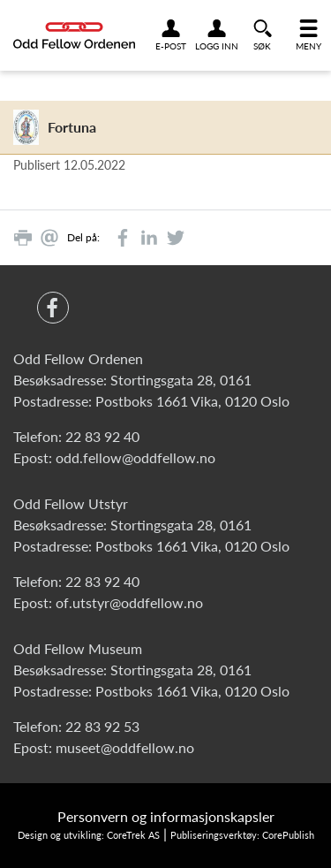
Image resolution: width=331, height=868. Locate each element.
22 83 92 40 (102, 436)
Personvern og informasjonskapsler (166, 816)
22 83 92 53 (102, 726)
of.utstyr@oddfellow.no (129, 602)
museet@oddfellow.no (125, 747)
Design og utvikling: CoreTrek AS (89, 835)
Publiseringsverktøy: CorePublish (242, 835)
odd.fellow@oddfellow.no (135, 457)
